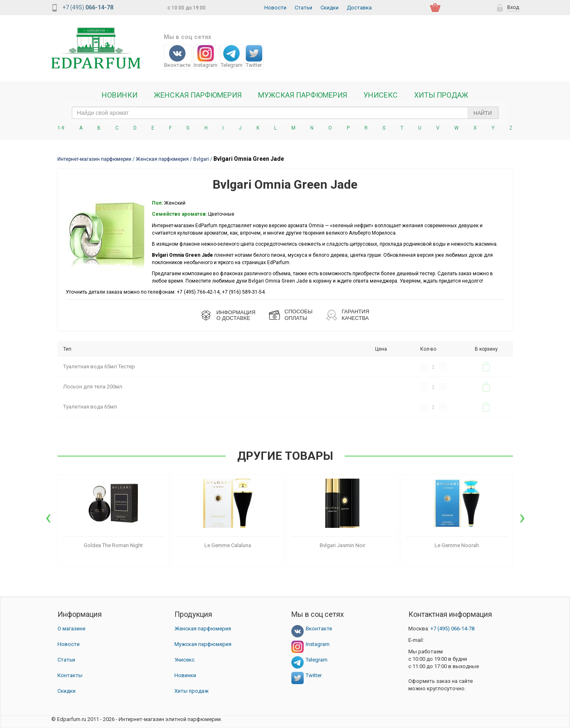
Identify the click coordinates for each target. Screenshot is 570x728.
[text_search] (285, 113)
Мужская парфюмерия (303, 95)
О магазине (71, 629)
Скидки (330, 8)
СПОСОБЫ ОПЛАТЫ (298, 315)
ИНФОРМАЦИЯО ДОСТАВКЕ (236, 315)
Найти (483, 113)
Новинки (120, 95)
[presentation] (48, 517)
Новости (275, 8)
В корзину (486, 367)
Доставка (359, 8)
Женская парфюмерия (203, 629)
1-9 (61, 128)
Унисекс (381, 95)
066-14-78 (452, 629)
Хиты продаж (441, 95)
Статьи (303, 8)
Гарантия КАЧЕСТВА (355, 315)
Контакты (70, 675)
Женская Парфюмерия (198, 95)
